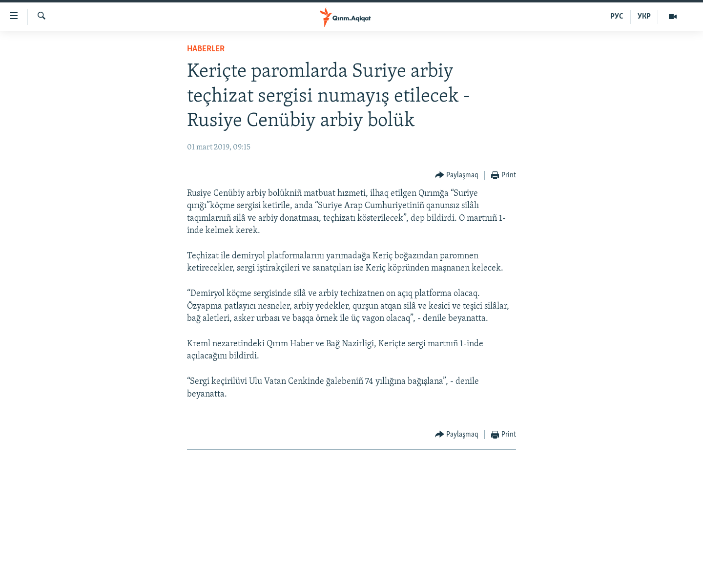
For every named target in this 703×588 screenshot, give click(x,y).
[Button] (457, 176)
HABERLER (206, 49)
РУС (617, 17)
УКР (644, 17)
